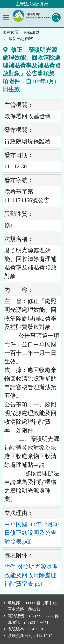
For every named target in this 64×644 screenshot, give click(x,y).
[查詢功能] (56, 17)
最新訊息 (31, 32)
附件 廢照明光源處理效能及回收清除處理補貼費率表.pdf (31, 575)
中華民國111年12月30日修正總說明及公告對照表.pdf (31, 533)
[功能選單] (6, 17)
